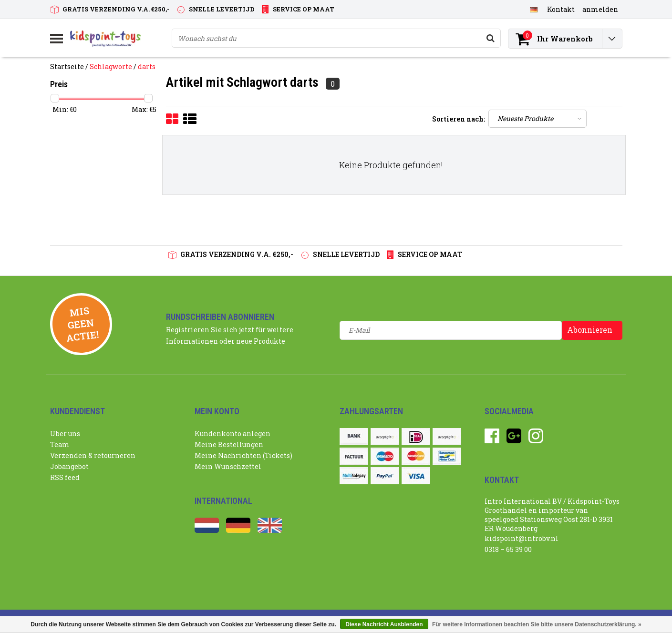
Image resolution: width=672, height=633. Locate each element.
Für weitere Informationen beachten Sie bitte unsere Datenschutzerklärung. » (537, 624)
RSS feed (65, 477)
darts (147, 66)
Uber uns (65, 434)
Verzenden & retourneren (93, 455)
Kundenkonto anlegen (233, 434)
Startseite (67, 66)
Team (60, 444)
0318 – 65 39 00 (508, 549)
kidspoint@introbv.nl (522, 538)
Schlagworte (111, 66)
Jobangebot (69, 466)
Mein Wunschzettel (228, 466)
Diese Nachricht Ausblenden (384, 624)
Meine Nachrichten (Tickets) (243, 455)
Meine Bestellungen (229, 444)
